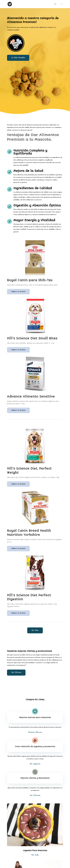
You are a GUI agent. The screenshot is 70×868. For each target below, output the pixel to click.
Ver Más (35, 630)
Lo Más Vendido (18, 58)
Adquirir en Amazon (18, 292)
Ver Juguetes (35, 764)
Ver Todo (35, 855)
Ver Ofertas (16, 672)
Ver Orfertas (35, 795)
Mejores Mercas (35, 732)
